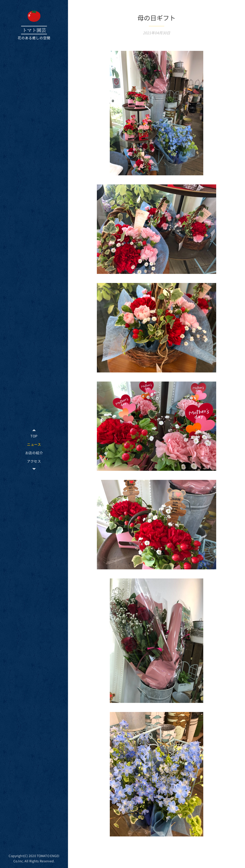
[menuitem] (34, 436)
